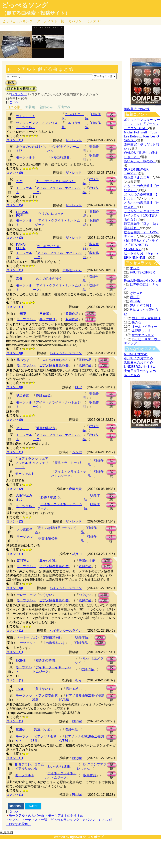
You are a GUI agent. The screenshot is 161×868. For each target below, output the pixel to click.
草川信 (20, 730)
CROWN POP (22, 214)
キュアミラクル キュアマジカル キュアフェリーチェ (32, 463)
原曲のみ (64, 107)
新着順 (30, 107)
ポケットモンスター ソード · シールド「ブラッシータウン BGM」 (142, 124)
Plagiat (77, 721)
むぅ (78, 680)
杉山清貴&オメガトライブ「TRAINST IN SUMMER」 (141, 245)
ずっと (135, 268)
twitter (33, 806)
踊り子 (135, 297)
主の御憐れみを (54, 643)
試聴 (111, 115)
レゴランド (19, 94)
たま (19, 181)
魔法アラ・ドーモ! (68, 463)
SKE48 (21, 661)
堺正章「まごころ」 (138, 177)
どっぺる (17, 21)
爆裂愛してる (141, 331)
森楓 (19, 279)
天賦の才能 (87, 561)
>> (16, 102)
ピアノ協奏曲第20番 (54, 566)
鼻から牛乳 (47, 561)
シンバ (77, 452)
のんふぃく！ (25, 116)
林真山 (77, 554)
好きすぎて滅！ (141, 305)
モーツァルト (26, 157)
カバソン (75, 21)
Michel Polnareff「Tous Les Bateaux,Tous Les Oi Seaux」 (142, 136)
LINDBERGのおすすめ (140, 367)
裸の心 (136, 322)
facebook (16, 806)
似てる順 (14, 107)
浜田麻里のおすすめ (138, 362)
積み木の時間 (45, 660)
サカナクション (143, 335)
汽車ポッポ (42, 730)
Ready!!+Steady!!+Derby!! (142, 281)
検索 (11, 83)
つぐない (46, 595)
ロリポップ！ (97, 837)
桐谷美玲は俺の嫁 (137, 109)
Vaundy (135, 301)
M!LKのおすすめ (136, 354)
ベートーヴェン (28, 637)
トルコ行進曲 (60, 157)
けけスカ (136, 293)
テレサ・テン (26, 595)
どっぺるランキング (65, 820)
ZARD (20, 689)
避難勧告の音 (46, 428)
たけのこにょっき (51, 214)
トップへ (12, 820)
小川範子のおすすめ (138, 358)
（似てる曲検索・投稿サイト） (36, 13)
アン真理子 (24, 530)
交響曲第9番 (52, 637)
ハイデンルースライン (66, 353)
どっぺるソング (25, 5)
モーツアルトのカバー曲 (26, 816)
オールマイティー (144, 327)
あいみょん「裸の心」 (140, 161)
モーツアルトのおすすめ (66, 816)
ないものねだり (48, 246)
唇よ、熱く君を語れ (146, 318)
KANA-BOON (21, 246)
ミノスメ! (93, 21)
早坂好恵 (22, 396)
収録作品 (72, 314)
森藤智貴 (75, 489)
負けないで (43, 689)
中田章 (21, 314)
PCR (78, 387)
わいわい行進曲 (59, 766)
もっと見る (132, 375)
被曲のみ (46, 107)
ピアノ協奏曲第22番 (54, 365)
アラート (22, 428)
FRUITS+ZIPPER (142, 272)
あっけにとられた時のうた (55, 181)
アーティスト (50, 21)
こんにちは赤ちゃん (54, 360)
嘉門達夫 (23, 561)
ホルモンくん (72, 270)
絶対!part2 (43, 396)
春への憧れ (47, 319)
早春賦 (44, 314)
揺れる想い (74, 689)
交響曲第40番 (48, 539)
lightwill (76, 837)
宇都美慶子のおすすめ (140, 371)
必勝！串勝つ (50, 497)
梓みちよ (23, 360)
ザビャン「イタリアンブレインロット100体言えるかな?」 (142, 215)
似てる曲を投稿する (21, 89)
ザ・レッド (74, 140)
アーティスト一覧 (34, 820)
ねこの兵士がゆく (49, 279)
